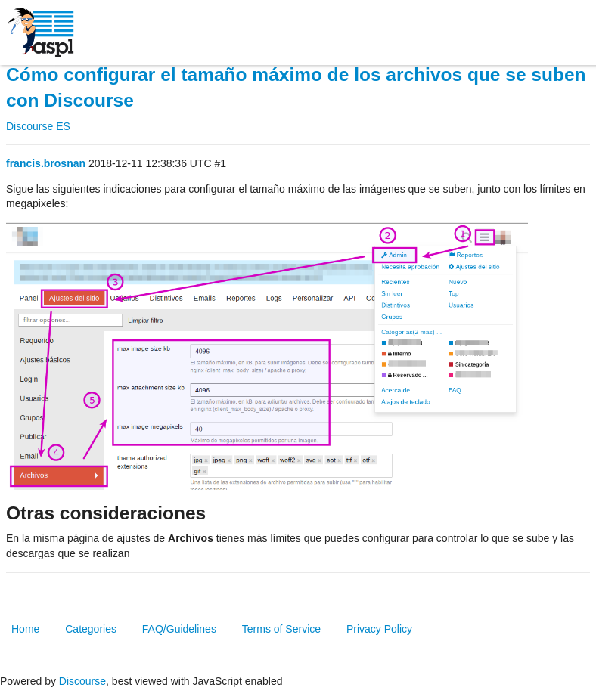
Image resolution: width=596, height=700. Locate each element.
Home (25, 629)
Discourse (82, 681)
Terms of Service (281, 629)
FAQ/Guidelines (179, 629)
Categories (91, 629)
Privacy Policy (379, 629)
